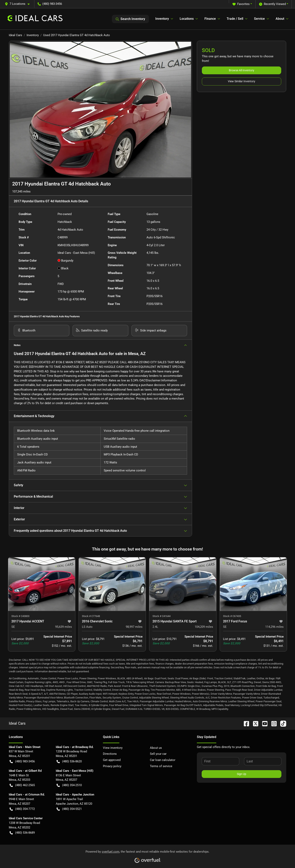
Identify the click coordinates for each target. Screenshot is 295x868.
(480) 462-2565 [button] (22, 785)
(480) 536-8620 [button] (69, 761)
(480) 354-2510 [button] (69, 785)
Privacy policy (112, 766)
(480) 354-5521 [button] (69, 809)
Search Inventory (130, 19)
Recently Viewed (272, 4)
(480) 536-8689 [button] (22, 833)
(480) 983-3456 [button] (50, 4)
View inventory (113, 748)
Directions (110, 754)
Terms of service (161, 766)
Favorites (241, 4)
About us (156, 748)
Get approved (112, 760)
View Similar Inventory (242, 81)
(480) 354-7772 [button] (22, 809)
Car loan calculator (163, 760)
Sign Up (242, 774)
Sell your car (158, 754)
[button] (19, 4)
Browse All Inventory (242, 70)
